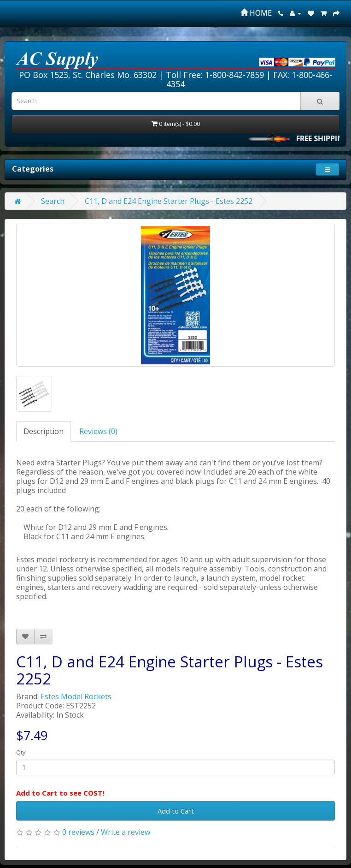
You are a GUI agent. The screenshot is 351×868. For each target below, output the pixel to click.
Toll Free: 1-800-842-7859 (215, 75)
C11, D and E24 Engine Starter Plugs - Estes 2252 (169, 201)
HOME (256, 13)
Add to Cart (176, 811)
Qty (21, 752)
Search (53, 201)
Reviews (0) (98, 431)
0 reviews (78, 832)
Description (44, 431)
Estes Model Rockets (76, 696)
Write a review (126, 832)
